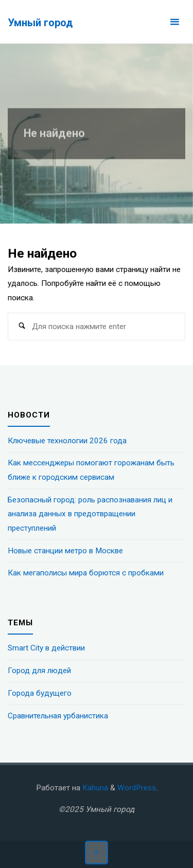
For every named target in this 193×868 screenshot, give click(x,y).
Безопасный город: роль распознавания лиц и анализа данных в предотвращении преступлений (90, 514)
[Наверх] (97, 853)
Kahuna (94, 788)
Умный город (40, 22)
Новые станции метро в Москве (65, 551)
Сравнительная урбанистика (58, 716)
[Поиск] (22, 327)
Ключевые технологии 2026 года (67, 441)
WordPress (137, 788)
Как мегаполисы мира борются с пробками (86, 573)
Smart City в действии (46, 648)
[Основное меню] (174, 22)
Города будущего (40, 693)
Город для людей (39, 671)
